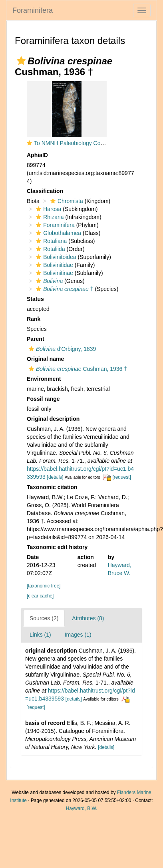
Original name (45, 359)
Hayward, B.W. (82, 808)
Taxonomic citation (52, 487)
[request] (121, 477)
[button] (21, 61)
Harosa (48, 209)
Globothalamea (58, 233)
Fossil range (43, 399)
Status (35, 299)
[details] (55, 477)
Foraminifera (33, 10)
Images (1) (78, 635)
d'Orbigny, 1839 (61, 349)
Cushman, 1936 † (77, 369)
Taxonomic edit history (57, 547)
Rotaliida (49, 249)
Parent (36, 339)
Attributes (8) (88, 618)
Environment (44, 379)
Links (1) (40, 635)
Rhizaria (49, 217)
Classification (45, 191)
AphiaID (37, 155)
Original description (53, 419)
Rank (34, 319)
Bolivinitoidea (55, 257)
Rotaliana (50, 241)
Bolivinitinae (54, 273)
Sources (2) (44, 618)
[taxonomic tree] (44, 586)
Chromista (66, 201)
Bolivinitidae (54, 265)
